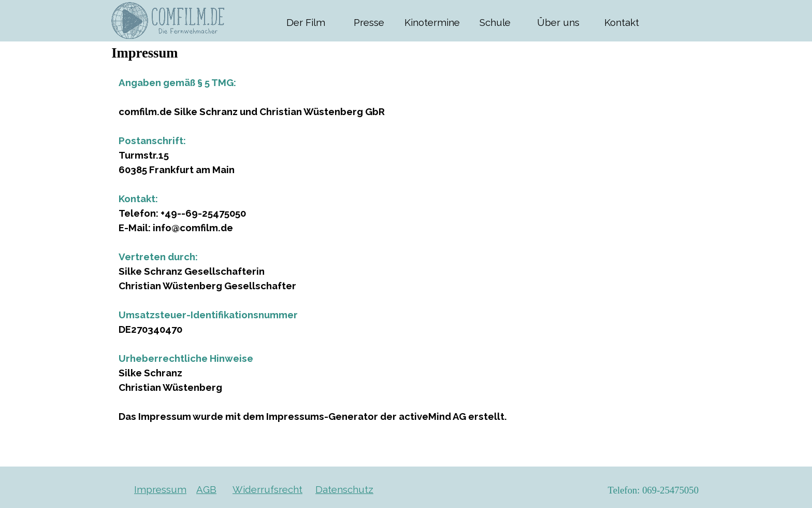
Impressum (160, 489)
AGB (206, 489)
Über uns (558, 22)
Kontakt (622, 22)
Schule (495, 22)
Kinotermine (432, 22)
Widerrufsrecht (267, 489)
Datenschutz (344, 489)
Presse (369, 22)
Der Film (306, 22)
